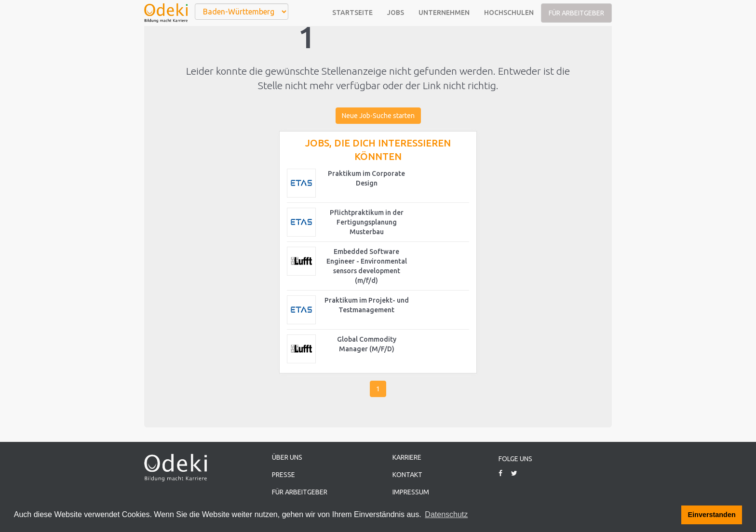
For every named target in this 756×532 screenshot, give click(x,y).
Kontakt (407, 475)
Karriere (407, 457)
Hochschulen (509, 13)
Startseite (352, 13)
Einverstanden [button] (712, 515)
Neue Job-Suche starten (378, 116)
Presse (283, 475)
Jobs (396, 13)
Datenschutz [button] (446, 514)
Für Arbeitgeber (576, 13)
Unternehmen (444, 13)
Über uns (287, 457)
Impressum (411, 492)
